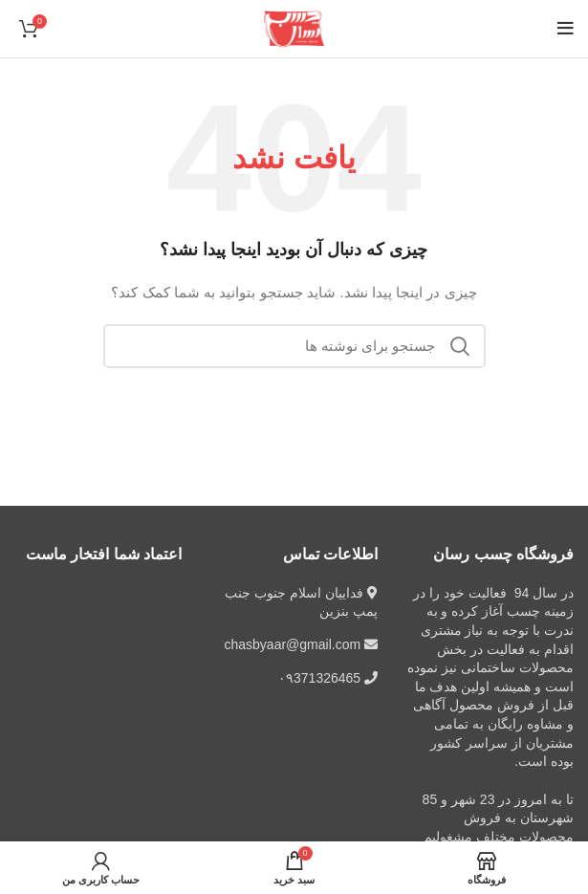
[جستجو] (294, 346)
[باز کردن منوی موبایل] (566, 29)
